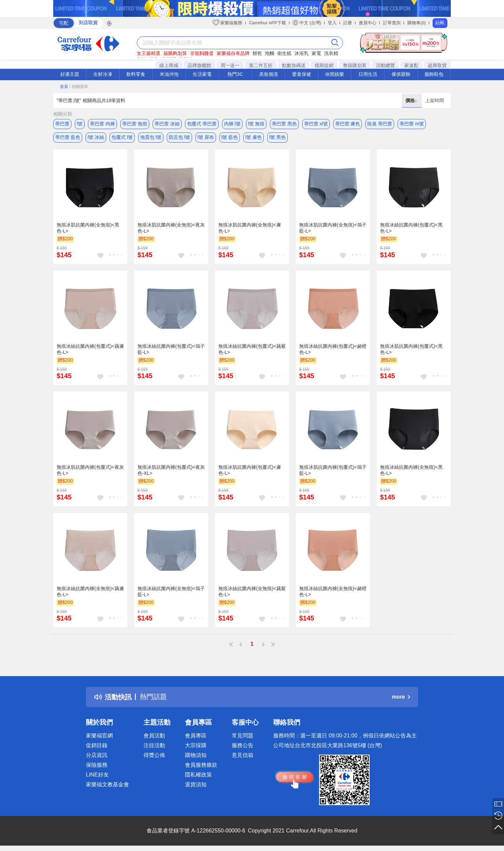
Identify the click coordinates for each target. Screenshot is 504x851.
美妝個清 (269, 74)
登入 (332, 23)
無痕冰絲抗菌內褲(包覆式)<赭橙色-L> (333, 349)
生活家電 (202, 74)
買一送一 (230, 65)
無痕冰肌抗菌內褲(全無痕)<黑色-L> (88, 228)
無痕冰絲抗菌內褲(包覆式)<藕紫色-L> (252, 349)
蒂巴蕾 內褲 (102, 124)
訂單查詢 (392, 23)
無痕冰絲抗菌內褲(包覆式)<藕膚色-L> (90, 349)
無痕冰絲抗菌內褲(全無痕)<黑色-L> (411, 470)
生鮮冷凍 (103, 74)
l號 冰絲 (96, 137)
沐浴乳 (302, 53)
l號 (80, 124)
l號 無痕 (256, 124)
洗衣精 (331, 53)
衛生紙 (284, 53)
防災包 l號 (179, 137)
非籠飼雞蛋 (202, 53)
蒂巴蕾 (62, 124)
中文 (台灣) (307, 23)
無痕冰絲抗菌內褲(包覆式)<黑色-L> (411, 228)
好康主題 (70, 74)
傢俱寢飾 (401, 74)
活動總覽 (385, 65)
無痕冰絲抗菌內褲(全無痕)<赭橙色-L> (333, 591)
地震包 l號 (151, 137)
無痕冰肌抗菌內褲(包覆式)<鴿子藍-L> (333, 470)
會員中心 (368, 23)
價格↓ (412, 100)
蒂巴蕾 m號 (412, 124)
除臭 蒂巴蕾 (380, 124)
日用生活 (368, 74)
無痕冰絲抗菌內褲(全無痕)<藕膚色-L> (90, 591)
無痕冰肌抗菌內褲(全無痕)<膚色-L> (250, 228)
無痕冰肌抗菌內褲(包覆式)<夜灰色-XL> (171, 470)
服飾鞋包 (434, 74)
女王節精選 (149, 53)
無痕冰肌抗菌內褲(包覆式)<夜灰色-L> (90, 470)
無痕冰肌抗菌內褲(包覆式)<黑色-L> (411, 349)
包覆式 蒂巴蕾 (202, 124)
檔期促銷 (324, 65)
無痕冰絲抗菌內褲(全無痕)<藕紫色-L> (252, 591)
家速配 (411, 65)
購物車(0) (417, 23)
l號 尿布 (206, 137)
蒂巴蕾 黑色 (284, 124)
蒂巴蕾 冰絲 (167, 124)
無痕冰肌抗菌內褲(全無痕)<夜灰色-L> (171, 228)
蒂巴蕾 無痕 (135, 124)
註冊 (348, 23)
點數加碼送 (294, 65)
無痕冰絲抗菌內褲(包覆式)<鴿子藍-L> (171, 349)
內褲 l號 (232, 124)
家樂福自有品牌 (233, 53)
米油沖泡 (169, 74)
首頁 (64, 87)
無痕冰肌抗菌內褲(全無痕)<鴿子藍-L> (333, 228)
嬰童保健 (302, 74)
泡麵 (270, 53)
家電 (316, 53)
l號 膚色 (254, 137)
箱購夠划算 (175, 53)
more (401, 697)
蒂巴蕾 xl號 (316, 124)
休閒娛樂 (335, 74)
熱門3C (235, 74)
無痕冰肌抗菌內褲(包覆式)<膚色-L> (250, 470)
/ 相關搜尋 (79, 87)
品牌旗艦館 (199, 65)
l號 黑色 (277, 137)
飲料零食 (136, 74)
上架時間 (435, 100)
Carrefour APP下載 (267, 23)
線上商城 (169, 65)
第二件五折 (261, 65)
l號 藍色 (230, 137)
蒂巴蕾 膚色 (348, 124)
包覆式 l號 (122, 137)
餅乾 (257, 53)
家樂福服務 (228, 23)
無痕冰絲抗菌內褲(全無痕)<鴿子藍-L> (171, 591)
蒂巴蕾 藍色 (68, 137)
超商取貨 (437, 65)
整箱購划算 (355, 65)
